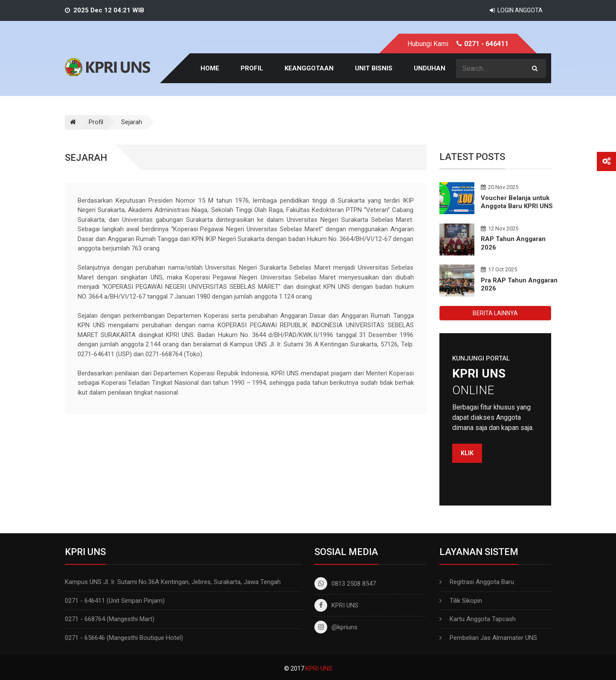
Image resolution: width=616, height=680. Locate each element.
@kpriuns (336, 627)
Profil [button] (252, 68)
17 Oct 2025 (499, 269)
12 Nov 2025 (500, 228)
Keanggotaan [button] (309, 68)
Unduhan (430, 68)
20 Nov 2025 (500, 187)
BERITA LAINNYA (495, 313)
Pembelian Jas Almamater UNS (493, 638)
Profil (96, 122)
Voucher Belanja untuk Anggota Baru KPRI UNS (517, 202)
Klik (467, 453)
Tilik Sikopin (466, 601)
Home (210, 68)
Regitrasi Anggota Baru (482, 582)
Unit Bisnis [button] (374, 68)
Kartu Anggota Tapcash (483, 619)
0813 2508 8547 (345, 584)
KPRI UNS (336, 605)
